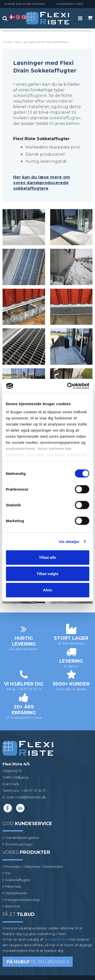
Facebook (37, 977)
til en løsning (38, 962)
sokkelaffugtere (30, 96)
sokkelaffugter (65, 118)
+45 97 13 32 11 (33, 791)
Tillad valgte (47, 574)
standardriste (55, 939)
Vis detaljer (69, 541)
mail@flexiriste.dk (31, 797)
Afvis (48, 590)
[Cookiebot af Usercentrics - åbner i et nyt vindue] (68, 386)
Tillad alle (47, 557)
